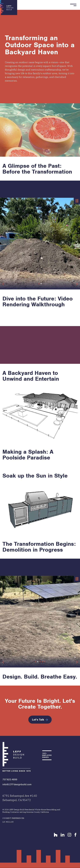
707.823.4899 (10, 780)
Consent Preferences (13, 818)
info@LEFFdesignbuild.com (17, 784)
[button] (39, 284)
